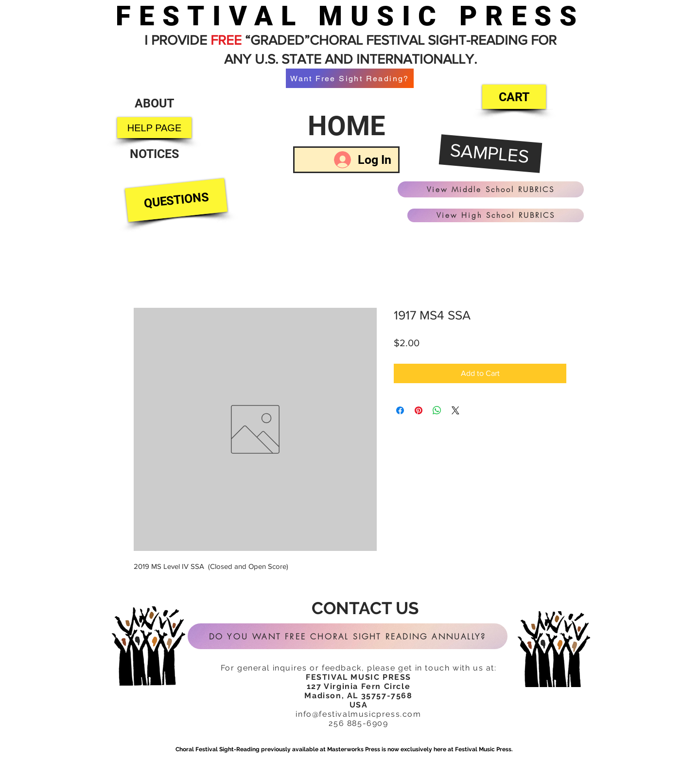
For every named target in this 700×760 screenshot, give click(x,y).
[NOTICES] (154, 154)
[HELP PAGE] (154, 128)
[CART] (514, 97)
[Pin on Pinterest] (419, 410)
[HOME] (346, 126)
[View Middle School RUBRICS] (491, 189)
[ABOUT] (154, 103)
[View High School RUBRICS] (496, 215)
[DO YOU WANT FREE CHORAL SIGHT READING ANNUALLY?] (348, 636)
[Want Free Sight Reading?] (350, 78)
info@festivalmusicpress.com (358, 714)
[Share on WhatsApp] (437, 410)
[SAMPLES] (491, 154)
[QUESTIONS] (176, 200)
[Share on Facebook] (400, 410)
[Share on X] (455, 410)
